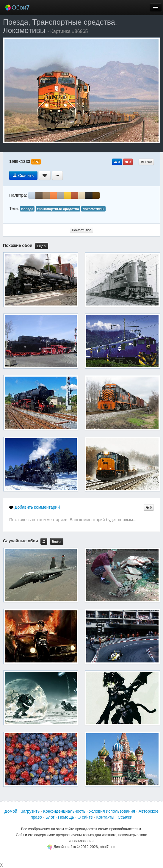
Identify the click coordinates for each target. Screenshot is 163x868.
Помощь (66, 817)
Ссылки (125, 817)
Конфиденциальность (64, 811)
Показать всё (81, 230)
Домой (11, 811)
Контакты (105, 817)
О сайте (85, 817)
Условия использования (112, 811)
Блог (50, 817)
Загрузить (30, 811)
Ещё (42, 246)
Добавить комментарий (35, 507)
